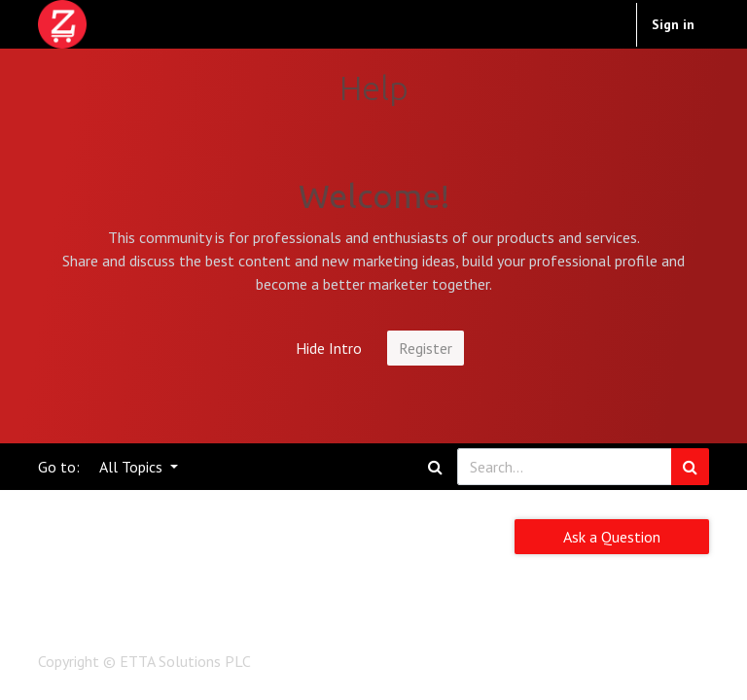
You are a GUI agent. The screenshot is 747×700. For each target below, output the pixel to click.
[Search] (690, 467)
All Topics (133, 467)
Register (426, 348)
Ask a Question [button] (612, 537)
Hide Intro (329, 348)
